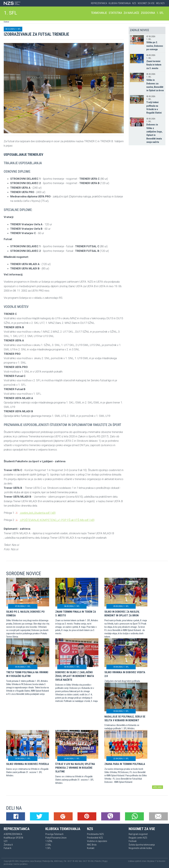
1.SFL (48, 848)
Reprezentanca (99, 3)
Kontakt (91, 848)
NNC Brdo (92, 845)
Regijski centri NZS (138, 838)
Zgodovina (148, 13)
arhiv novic (158, 787)
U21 (6, 841)
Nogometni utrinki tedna (140, 848)
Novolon (162, 861)
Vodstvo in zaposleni (97, 841)
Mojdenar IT (152, 861)
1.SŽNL (49, 841)
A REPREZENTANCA (13, 834)
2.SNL (48, 845)
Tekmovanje (99, 13)
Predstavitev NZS (95, 834)
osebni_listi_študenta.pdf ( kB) (35, 513)
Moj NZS (160, 3)
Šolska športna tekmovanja (142, 845)
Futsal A (7, 848)
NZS (134, 3)
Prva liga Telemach (54, 834)
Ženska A (8, 845)
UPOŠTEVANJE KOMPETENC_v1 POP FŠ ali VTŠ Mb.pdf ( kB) (55, 520)
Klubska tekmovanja (120, 3)
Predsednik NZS (95, 838)
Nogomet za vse (146, 3)
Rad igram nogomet (138, 834)
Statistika (115, 13)
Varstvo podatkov (21, 864)
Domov (6, 22)
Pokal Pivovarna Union (56, 838)
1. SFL (10, 13)
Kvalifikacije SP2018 (13, 838)
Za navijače (131, 13)
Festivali (133, 841)
